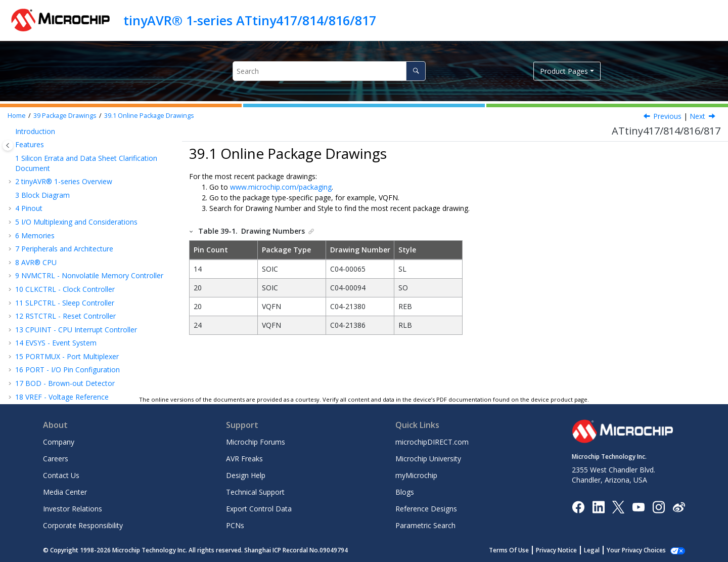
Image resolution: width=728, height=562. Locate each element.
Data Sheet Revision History (66, 335)
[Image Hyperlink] (638, 507)
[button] (11, 134)
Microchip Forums (256, 442)
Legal (603, 550)
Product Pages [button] (564, 71)
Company (59, 442)
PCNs (235, 525)
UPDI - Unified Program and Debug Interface (94, 147)
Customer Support (45, 376)
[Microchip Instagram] (658, 506)
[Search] (416, 71)
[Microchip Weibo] (679, 507)
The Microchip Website (53, 349)
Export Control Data (259, 509)
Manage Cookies (642, 550)
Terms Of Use (520, 550)
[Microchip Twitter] (618, 506)
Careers (56, 459)
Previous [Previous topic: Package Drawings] (667, 116)
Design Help (246, 475)
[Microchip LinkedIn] (598, 506)
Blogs (405, 492)
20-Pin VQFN (51, 282)
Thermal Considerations (69, 308)
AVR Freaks (244, 459)
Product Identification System (63, 389)
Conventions (41, 174)
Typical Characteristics (57, 201)
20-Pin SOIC (50, 268)
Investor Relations (73, 509)
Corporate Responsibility (83, 525)
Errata (30, 321)
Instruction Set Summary (61, 160)
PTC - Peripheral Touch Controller (75, 133)
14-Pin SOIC (50, 255)
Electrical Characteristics (60, 187)
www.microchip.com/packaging (281, 187)
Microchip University (428, 459)
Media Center (65, 492)
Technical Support (255, 492)
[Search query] (329, 71)
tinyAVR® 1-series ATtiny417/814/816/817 (250, 20)
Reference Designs (426, 509)
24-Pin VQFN (51, 295)
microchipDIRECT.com (432, 442)
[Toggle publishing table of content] (8, 145)
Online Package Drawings (149, 116)
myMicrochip (416, 475)
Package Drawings (65, 116)
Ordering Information (55, 214)
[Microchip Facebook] (578, 506)
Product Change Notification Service (74, 362)
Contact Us (61, 475)
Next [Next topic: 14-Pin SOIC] (697, 116)
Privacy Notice (567, 550)
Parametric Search (425, 525)
